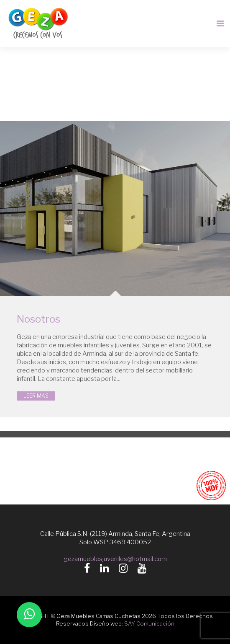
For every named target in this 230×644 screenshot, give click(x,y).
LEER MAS (36, 396)
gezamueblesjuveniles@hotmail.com (115, 559)
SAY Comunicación (149, 623)
